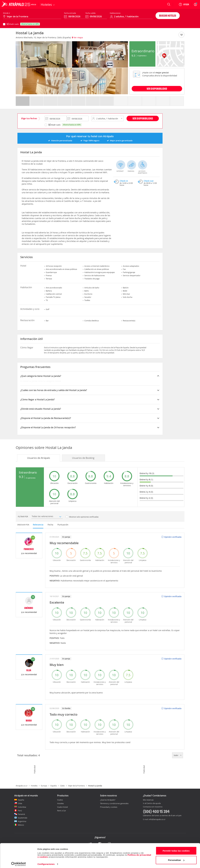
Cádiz (62, 786)
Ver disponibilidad (143, 118)
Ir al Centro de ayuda (152, 803)
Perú (20, 811)
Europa (44, 786)
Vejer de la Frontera (76, 786)
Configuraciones (46, 862)
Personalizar (176, 858)
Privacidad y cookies (109, 807)
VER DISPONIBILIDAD (157, 89)
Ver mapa (77, 37)
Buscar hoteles (168, 16)
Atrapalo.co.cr (22, 786)
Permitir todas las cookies (176, 849)
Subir (178, 755)
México (21, 825)
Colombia (22, 807)
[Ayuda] (184, 4)
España (54, 786)
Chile (20, 803)
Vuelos (60, 800)
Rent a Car (62, 811)
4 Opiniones (142, 56)
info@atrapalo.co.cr (157, 819)
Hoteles (34, 786)
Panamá (21, 814)
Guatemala (23, 818)
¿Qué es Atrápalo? (108, 800)
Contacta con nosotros (153, 807)
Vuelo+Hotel (62, 807)
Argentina (22, 821)
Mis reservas (148, 800)
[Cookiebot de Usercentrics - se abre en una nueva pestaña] (19, 862)
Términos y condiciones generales (114, 803)
